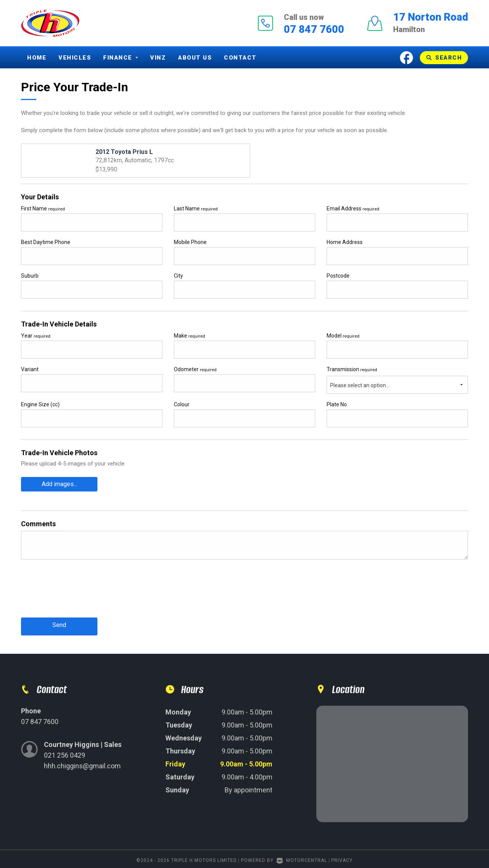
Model (343, 336)
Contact (240, 58)
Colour (182, 404)
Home (37, 58)
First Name (43, 209)
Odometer (195, 369)
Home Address (345, 242)
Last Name (196, 209)
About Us (195, 58)
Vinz (158, 58)
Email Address (353, 209)
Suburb (30, 276)
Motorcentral (302, 857)
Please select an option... (360, 385)
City (178, 276)
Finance (121, 58)
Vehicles (75, 58)
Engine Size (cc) (40, 404)
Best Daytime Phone (46, 242)
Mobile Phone (190, 242)
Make (189, 336)
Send (59, 623)
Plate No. (337, 404)
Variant (30, 369)
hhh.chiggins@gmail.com (82, 763)
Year (36, 336)
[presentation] (79, 593)
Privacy (342, 857)
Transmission (352, 369)
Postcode (338, 276)
